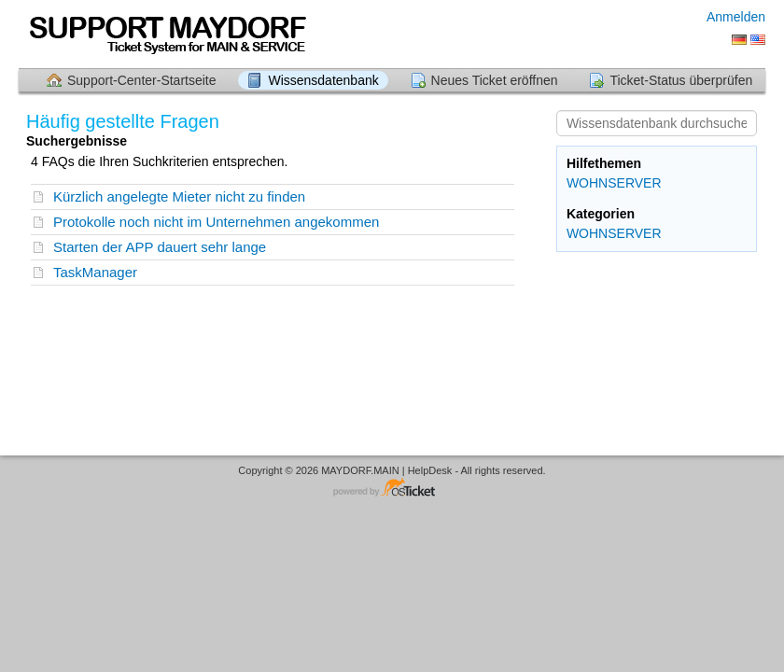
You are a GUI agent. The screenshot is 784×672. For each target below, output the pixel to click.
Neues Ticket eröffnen (495, 80)
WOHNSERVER (614, 183)
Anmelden (736, 17)
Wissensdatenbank (323, 80)
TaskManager (95, 272)
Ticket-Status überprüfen (681, 80)
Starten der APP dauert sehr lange (160, 247)
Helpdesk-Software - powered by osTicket (392, 489)
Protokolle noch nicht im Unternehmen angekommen (216, 222)
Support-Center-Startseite (142, 80)
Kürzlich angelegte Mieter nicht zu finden (179, 196)
